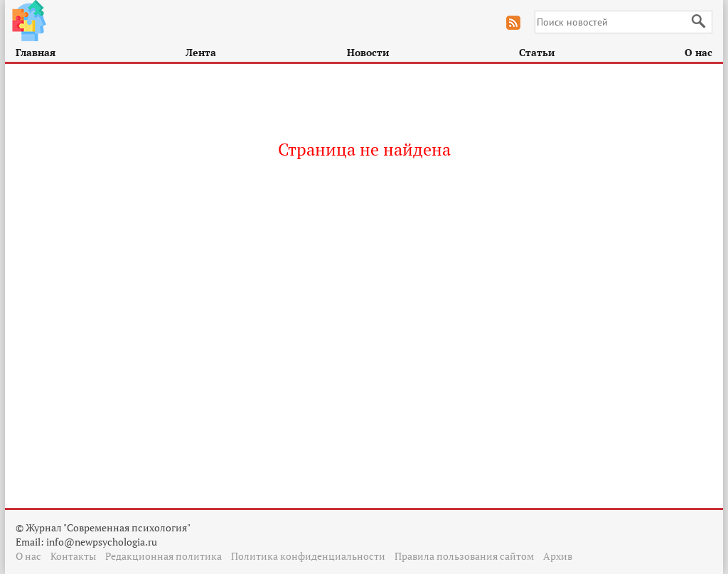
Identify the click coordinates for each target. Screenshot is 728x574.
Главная (36, 52)
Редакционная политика (164, 556)
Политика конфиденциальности (308, 556)
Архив (558, 556)
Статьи (537, 52)
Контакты (73, 556)
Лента (201, 52)
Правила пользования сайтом (464, 556)
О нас (698, 52)
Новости (368, 52)
